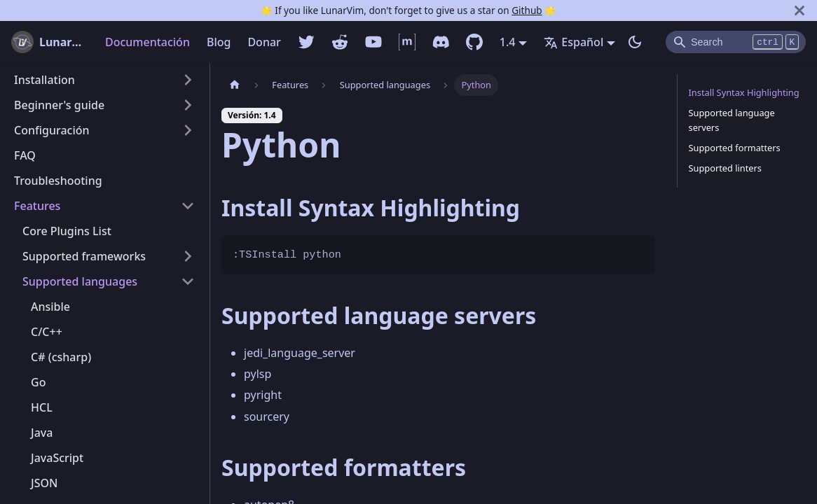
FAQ (25, 155)
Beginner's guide (59, 105)
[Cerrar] (799, 10)
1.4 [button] (508, 42)
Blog (219, 42)
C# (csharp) (61, 357)
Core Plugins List (67, 231)
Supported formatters (735, 148)
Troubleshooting (58, 181)
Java (42, 433)
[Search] (736, 42)
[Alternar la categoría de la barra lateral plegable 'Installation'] (188, 80)
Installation (44, 80)
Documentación (147, 42)
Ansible (50, 307)
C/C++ (47, 332)
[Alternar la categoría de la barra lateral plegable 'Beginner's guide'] (188, 105)
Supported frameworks (84, 256)
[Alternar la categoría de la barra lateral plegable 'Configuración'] (188, 130)
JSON (44, 483)
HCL (42, 407)
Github (527, 10)
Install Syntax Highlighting (744, 92)
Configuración (52, 130)
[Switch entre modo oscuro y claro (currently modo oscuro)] (635, 42)
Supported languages (80, 281)
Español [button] (574, 42)
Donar (264, 42)
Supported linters (726, 168)
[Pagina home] (235, 85)
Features (37, 206)
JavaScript (57, 458)
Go (38, 382)
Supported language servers (732, 120)
